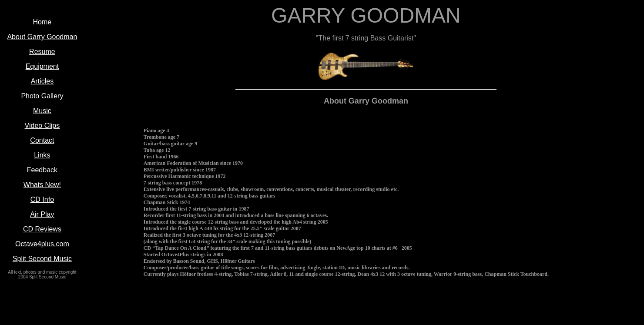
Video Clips (42, 126)
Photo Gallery (42, 96)
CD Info (42, 199)
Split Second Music (42, 259)
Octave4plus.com (42, 244)
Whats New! (42, 185)
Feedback (42, 170)
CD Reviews (42, 229)
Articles (42, 81)
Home (42, 22)
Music (42, 111)
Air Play (42, 214)
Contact (42, 140)
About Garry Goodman (42, 37)
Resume (42, 52)
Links (42, 155)
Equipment (42, 66)
